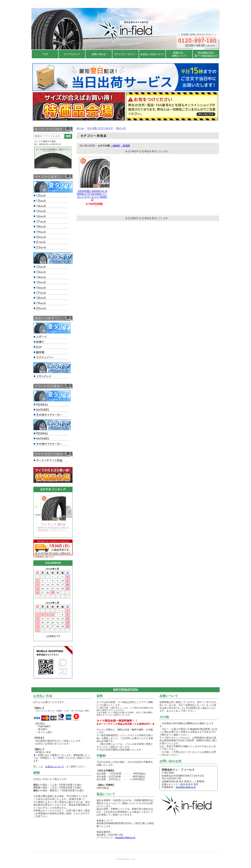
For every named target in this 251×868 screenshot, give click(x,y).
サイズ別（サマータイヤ (100, 128)
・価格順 (115, 146)
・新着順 (125, 146)
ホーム (80, 128)
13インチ (121, 128)
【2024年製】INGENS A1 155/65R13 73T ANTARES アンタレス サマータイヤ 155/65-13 (92, 195)
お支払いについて (55, 767)
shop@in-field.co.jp (125, 838)
